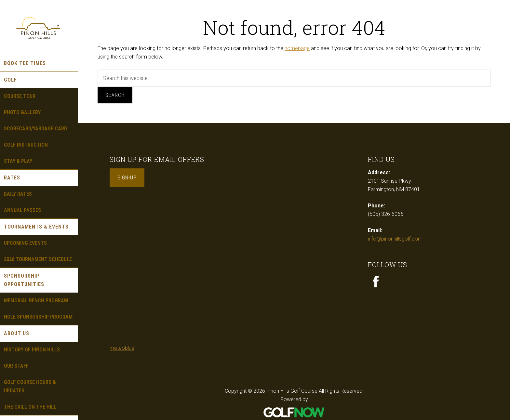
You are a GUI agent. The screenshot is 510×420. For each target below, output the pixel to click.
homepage (297, 48)
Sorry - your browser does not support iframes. (158, 273)
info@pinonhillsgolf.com (395, 239)
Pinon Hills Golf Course (39, 28)
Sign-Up (127, 178)
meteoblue (122, 348)
